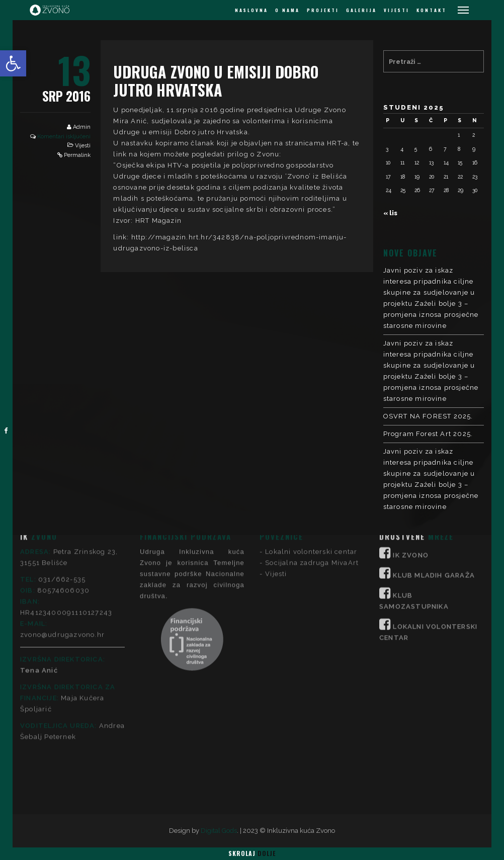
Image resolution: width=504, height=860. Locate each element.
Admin (82, 127)
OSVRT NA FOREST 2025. (428, 416)
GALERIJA (361, 10)
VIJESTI (397, 10)
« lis (390, 213)
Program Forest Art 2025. (428, 434)
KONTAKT (432, 10)
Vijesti (83, 146)
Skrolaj (252, 853)
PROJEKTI (323, 10)
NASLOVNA (251, 10)
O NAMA (287, 10)
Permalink (77, 155)
